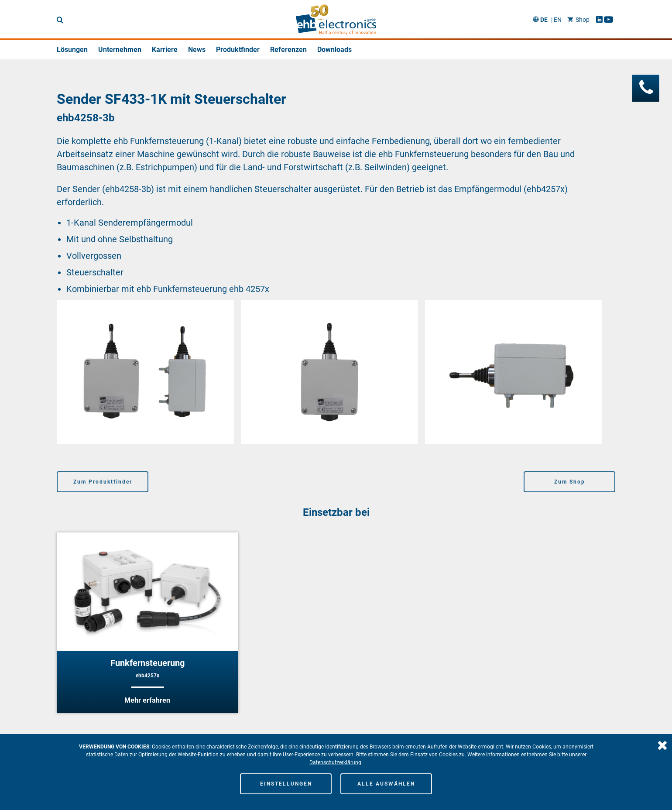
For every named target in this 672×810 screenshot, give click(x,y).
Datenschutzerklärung (335, 762)
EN (558, 20)
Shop (578, 20)
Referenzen (288, 50)
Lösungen (72, 50)
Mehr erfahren (147, 700)
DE (544, 20)
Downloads (334, 50)
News (197, 50)
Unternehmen (120, 50)
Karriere (165, 50)
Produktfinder (238, 50)
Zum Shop (570, 482)
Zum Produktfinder (103, 482)
